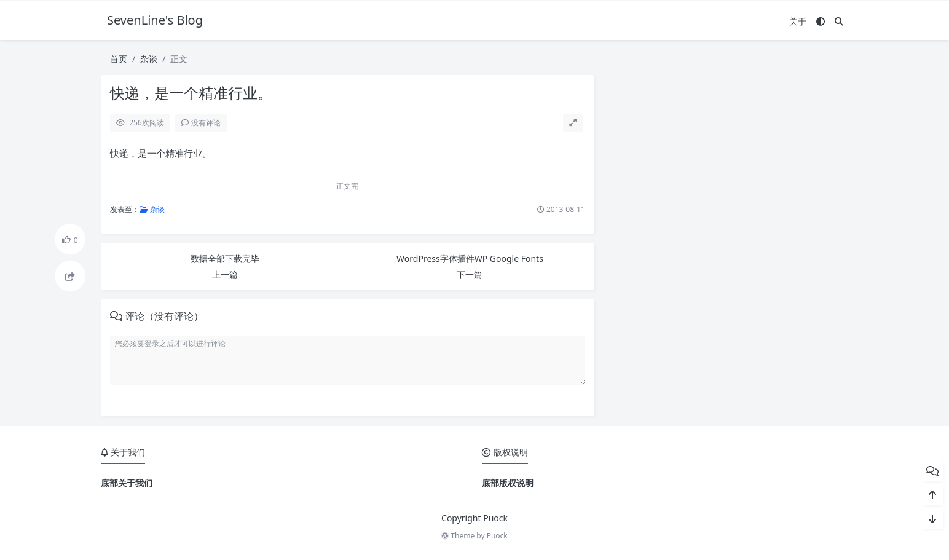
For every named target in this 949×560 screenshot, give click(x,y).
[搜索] (839, 21)
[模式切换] (821, 21)
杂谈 (149, 59)
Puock (497, 536)
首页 (119, 59)
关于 (798, 21)
